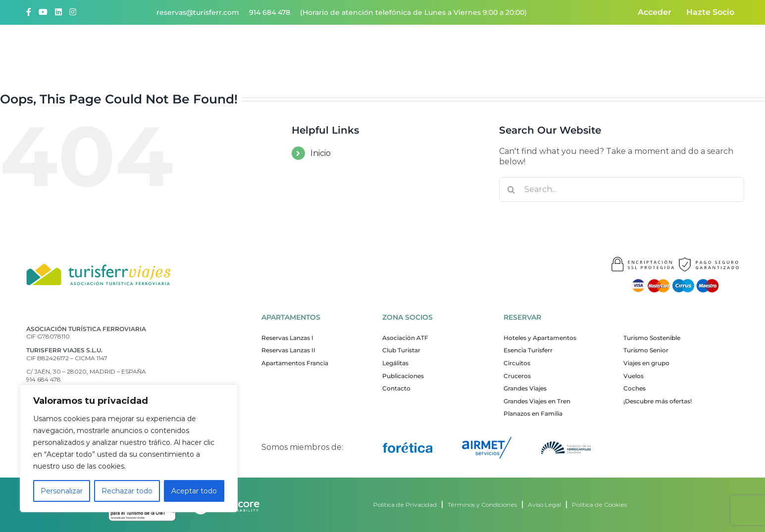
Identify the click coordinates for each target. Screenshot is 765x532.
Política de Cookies (599, 505)
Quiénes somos (274, 50)
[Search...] (622, 190)
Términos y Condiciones (482, 505)
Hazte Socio (710, 12)
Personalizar (62, 491)
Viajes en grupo (646, 363)
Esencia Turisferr (528, 350)
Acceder (655, 12)
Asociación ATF (405, 338)
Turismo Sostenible (652, 338)
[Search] (511, 190)
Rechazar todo (127, 491)
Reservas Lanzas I (287, 338)
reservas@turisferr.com (198, 12)
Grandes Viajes (525, 388)
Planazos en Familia (533, 413)
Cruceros (517, 376)
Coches (635, 388)
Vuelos (634, 376)
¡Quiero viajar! (348, 50)
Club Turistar (401, 350)
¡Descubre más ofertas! (658, 401)
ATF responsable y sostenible (541, 50)
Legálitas (395, 363)
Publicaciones (403, 376)
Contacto (625, 50)
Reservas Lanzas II (288, 350)
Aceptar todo (194, 491)
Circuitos (517, 363)
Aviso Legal (544, 505)
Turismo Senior (646, 350)
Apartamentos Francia (295, 363)
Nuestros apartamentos (431, 50)
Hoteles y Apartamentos (540, 338)
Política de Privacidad (405, 505)
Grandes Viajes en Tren (537, 401)
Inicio (321, 153)
